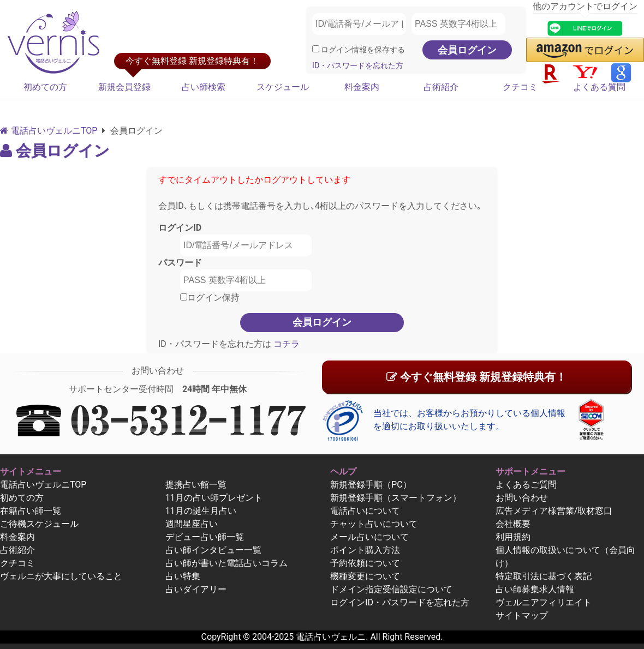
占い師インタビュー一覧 (213, 550)
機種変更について (365, 576)
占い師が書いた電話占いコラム (226, 563)
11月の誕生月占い (201, 511)
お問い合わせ (522, 498)
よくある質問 (599, 87)
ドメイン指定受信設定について (391, 589)
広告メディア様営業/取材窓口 (554, 511)
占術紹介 (441, 87)
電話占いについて (365, 511)
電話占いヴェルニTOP (43, 485)
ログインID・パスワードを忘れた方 (400, 602)
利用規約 (513, 537)
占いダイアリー (196, 589)
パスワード (180, 263)
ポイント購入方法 (365, 550)
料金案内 (362, 87)
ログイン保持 (210, 298)
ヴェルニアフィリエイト (544, 602)
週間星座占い (192, 524)
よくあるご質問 (526, 485)
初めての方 (45, 87)
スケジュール (283, 87)
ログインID (180, 228)
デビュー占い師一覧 (205, 537)
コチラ (285, 344)
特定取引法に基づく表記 (544, 576)
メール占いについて (369, 537)
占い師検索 (204, 87)
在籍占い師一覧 (31, 511)
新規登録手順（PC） (371, 485)
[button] (585, 50)
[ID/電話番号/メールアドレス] (359, 24)
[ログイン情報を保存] (316, 49)
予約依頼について (365, 563)
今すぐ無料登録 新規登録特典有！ (476, 377)
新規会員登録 (124, 87)
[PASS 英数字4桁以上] (458, 24)
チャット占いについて (374, 524)
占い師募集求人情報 (535, 589)
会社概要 (513, 524)
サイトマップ (522, 615)
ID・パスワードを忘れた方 (358, 66)
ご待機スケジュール (39, 524)
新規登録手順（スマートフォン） (396, 498)
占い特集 (183, 576)
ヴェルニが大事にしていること (61, 576)
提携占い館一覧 (196, 485)
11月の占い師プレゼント (214, 498)
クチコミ (520, 87)
